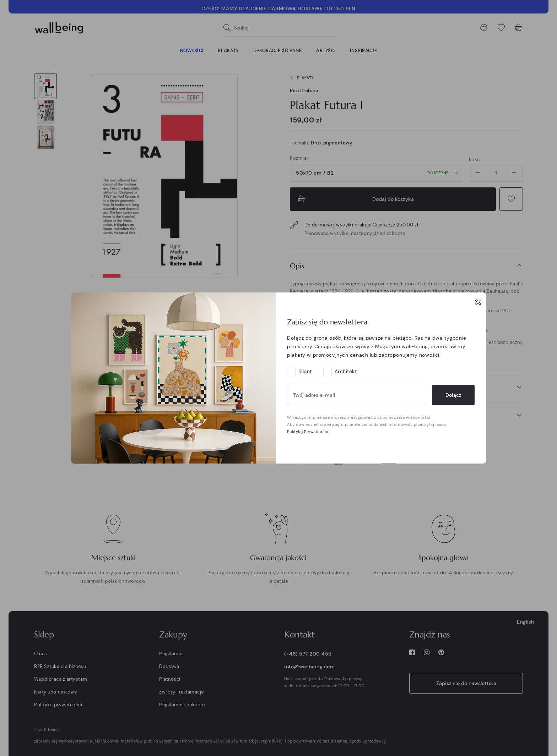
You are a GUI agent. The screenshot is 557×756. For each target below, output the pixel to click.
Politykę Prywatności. (308, 432)
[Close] (478, 302)
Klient (305, 371)
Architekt (346, 371)
